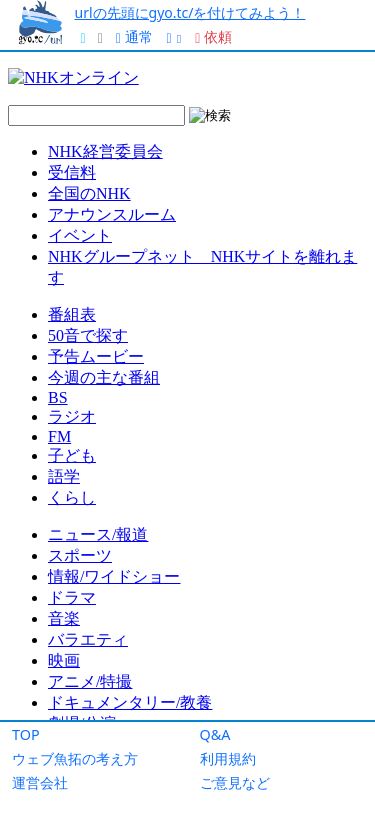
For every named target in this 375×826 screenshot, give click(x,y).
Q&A (215, 734)
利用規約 (228, 758)
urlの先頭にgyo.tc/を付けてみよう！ (190, 12)
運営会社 (40, 782)
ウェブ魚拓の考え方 (75, 758)
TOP (26, 734)
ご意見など (235, 782)
